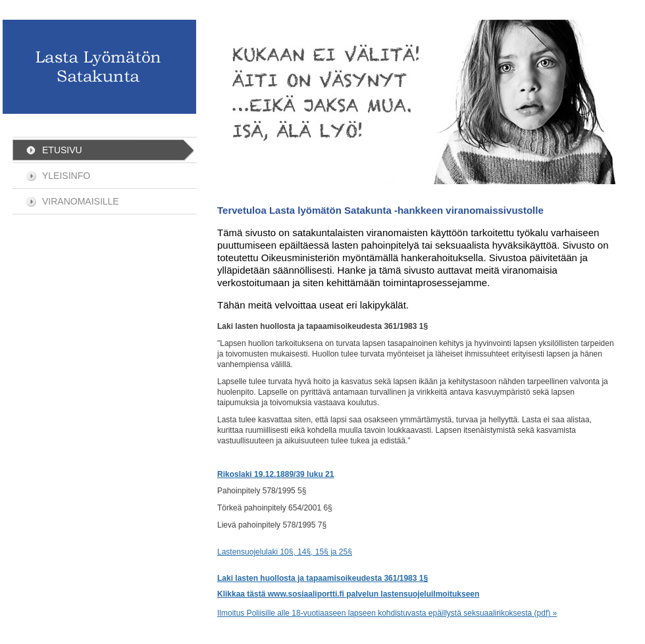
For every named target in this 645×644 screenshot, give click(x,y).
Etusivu (62, 150)
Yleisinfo (66, 176)
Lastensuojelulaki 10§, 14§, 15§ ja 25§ (285, 552)
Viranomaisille (81, 201)
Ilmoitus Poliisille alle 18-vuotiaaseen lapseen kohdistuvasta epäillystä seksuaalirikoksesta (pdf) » (387, 613)
